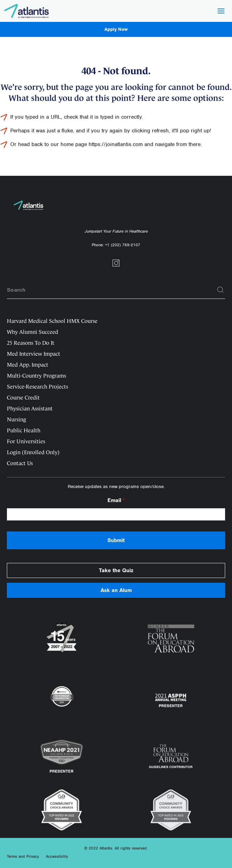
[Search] (221, 290)
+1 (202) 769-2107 (123, 245)
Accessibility (57, 856)
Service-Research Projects (37, 387)
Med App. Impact (28, 365)
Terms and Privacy (23, 856)
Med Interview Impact (34, 354)
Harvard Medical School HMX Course (52, 321)
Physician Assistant (30, 409)
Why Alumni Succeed (33, 332)
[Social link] (116, 265)
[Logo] (27, 11)
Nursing (16, 419)
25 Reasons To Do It (31, 343)
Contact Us (20, 463)
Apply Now (116, 29)
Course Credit (23, 398)
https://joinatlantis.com (116, 144)
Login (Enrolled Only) (33, 452)
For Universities (26, 441)
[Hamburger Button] (221, 12)
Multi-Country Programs (36, 376)
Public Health (24, 430)
